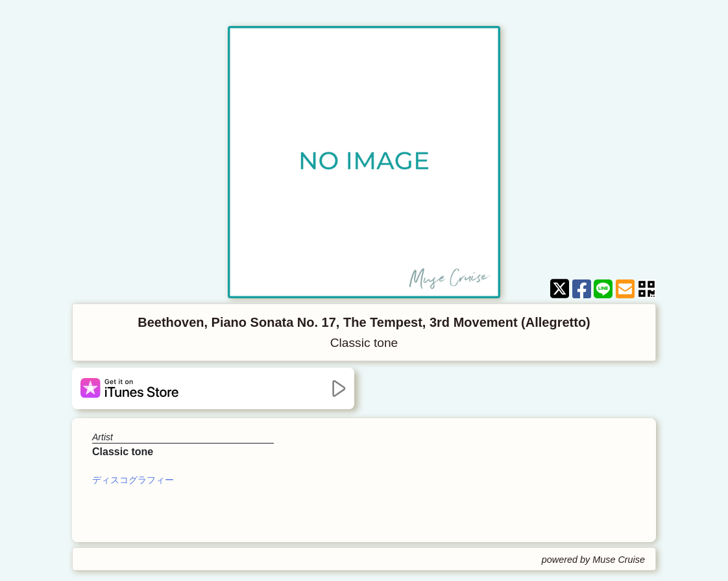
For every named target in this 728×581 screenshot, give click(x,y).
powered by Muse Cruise (593, 560)
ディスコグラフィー (133, 480)
